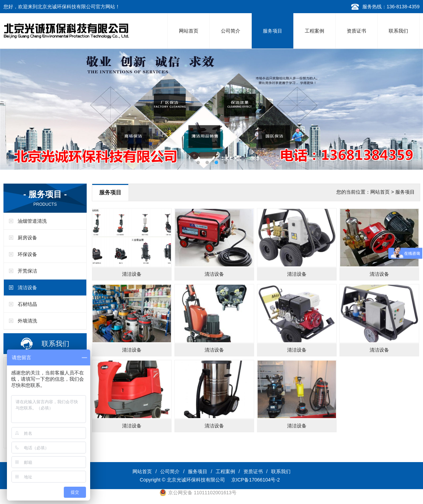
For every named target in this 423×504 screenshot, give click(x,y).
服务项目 (273, 31)
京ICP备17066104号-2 (256, 480)
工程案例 (314, 31)
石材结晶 (27, 304)
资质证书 (356, 31)
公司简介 (231, 31)
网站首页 (189, 31)
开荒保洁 (27, 271)
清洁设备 (27, 288)
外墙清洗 (27, 321)
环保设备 (27, 254)
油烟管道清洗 (32, 221)
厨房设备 (27, 238)
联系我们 (398, 31)
